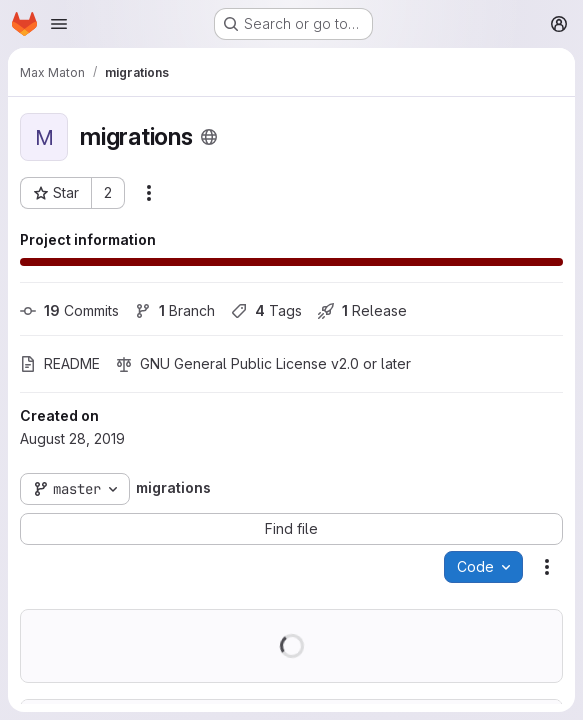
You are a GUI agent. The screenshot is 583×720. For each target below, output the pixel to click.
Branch (175, 310)
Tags (266, 310)
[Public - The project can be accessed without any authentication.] (209, 137)
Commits (69, 310)
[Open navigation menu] (59, 24)
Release (362, 310)
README (60, 363)
